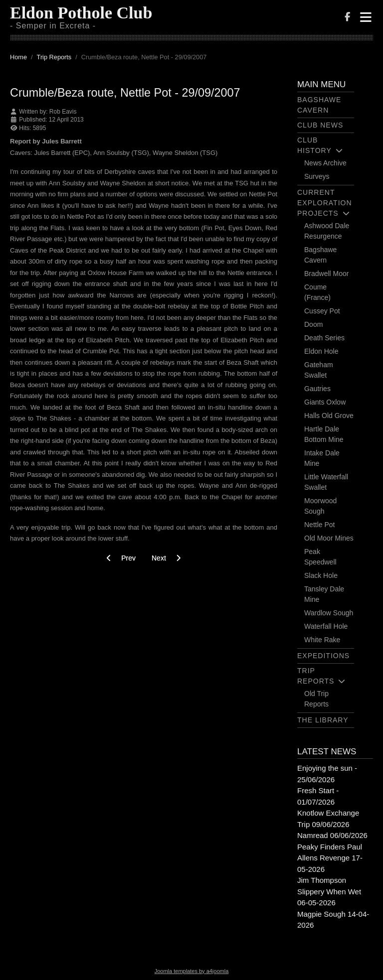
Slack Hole (321, 575)
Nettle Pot (319, 525)
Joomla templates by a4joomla (192, 971)
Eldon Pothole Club (81, 13)
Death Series (324, 338)
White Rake (322, 640)
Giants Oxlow (325, 402)
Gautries (317, 389)
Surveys (317, 176)
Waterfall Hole (326, 626)
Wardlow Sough (329, 613)
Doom (313, 324)
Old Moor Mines (329, 538)
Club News (320, 125)
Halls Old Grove (329, 416)
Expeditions (323, 656)
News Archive (325, 163)
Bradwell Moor (326, 274)
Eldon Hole (321, 351)
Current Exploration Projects (325, 203)
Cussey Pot (322, 311)
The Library (323, 720)
